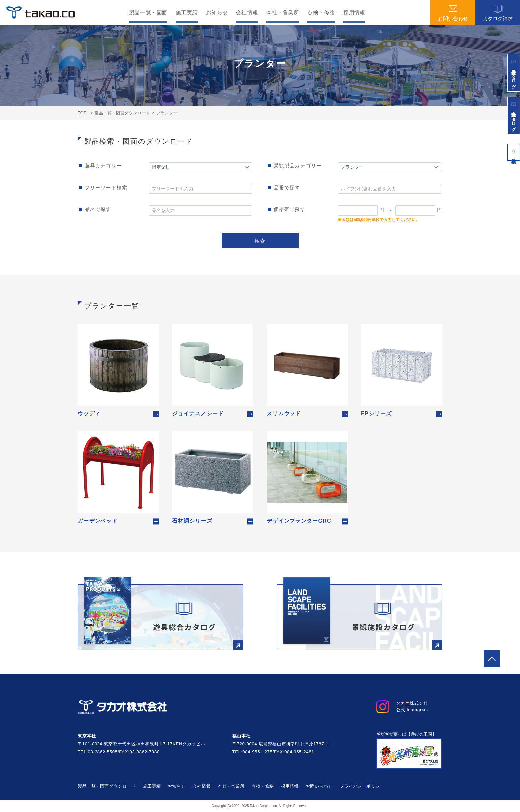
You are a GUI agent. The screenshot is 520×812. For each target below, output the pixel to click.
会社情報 (247, 13)
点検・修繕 (321, 13)
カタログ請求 (498, 13)
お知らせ (217, 13)
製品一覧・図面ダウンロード (107, 786)
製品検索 (514, 151)
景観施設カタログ (514, 115)
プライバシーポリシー (362, 786)
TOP (82, 113)
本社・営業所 (283, 13)
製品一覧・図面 (148, 13)
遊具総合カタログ (514, 73)
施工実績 (187, 13)
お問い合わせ (453, 13)
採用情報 (354, 13)
